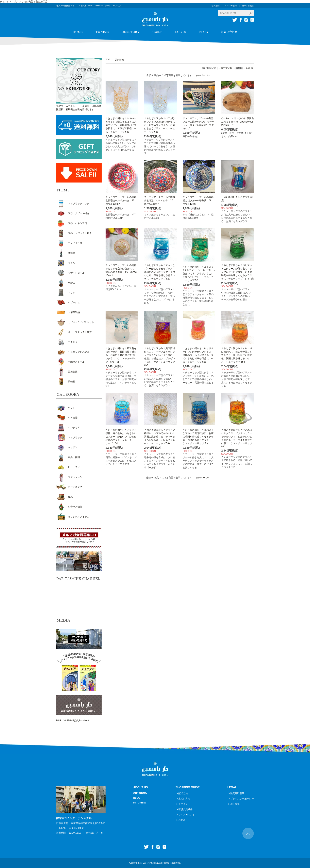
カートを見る (248, 6)
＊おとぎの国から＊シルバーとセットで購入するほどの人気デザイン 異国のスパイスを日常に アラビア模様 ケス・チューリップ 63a (121, 125)
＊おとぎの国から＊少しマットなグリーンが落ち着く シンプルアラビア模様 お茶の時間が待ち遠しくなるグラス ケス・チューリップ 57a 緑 (238, 272)
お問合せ (183, 820)
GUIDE (157, 32)
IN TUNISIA (139, 803)
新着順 (249, 68)
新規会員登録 (185, 809)
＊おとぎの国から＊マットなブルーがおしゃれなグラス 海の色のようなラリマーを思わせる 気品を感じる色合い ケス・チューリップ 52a (161, 272)
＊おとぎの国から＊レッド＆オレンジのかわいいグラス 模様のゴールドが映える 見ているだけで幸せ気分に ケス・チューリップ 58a (198, 355)
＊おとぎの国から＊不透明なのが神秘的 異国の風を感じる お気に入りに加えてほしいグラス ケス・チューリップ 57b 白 (121, 355)
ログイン (183, 804)
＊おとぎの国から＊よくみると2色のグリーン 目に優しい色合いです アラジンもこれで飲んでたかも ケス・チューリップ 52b (199, 274)
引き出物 (119, 60)
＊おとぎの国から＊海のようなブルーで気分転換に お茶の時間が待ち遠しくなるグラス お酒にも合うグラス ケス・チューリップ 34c (198, 437)
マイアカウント (187, 815)
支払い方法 (184, 799)
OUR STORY (140, 793)
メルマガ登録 (231, 6)
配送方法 (183, 793)
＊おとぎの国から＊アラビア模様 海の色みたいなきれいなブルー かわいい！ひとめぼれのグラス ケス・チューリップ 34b (121, 437)
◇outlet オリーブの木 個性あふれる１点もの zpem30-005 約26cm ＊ (239, 122)
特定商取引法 (237, 793)
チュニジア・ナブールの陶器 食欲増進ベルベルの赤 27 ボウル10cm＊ (122, 201)
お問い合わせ (229, 32)
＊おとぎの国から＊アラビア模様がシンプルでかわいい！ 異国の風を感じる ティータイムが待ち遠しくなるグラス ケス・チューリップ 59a (161, 437)
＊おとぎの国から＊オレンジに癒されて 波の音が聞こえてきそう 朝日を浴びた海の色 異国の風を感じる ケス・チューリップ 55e (237, 355)
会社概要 (235, 804)
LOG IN (181, 32)
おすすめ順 (227, 68)
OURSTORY (131, 32)
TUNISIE (102, 32)
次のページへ (203, 75)
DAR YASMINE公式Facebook (73, 721)
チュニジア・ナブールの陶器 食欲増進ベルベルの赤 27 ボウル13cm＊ (161, 201)
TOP (108, 60)
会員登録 (215, 6)
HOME (78, 32)
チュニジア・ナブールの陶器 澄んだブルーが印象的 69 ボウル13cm (199, 201)
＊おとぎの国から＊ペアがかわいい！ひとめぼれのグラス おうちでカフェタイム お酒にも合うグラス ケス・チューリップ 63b (161, 125)
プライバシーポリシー (242, 799)
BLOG (204, 32)
